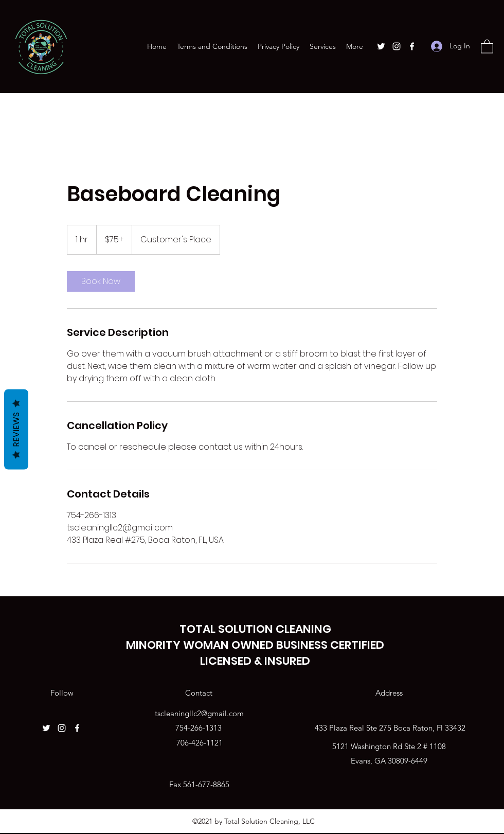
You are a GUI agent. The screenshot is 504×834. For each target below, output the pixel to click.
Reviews (16, 429)
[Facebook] (412, 46)
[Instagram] (397, 46)
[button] (487, 46)
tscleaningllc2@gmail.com (199, 713)
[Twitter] (381, 46)
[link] (101, 281)
